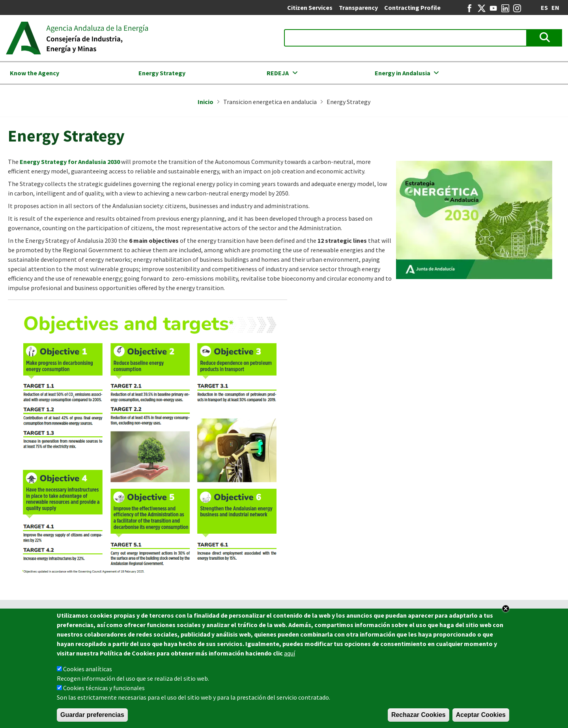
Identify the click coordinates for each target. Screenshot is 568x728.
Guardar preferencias (92, 717)
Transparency (358, 7)
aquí (290, 655)
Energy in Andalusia (403, 73)
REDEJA (278, 73)
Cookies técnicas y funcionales (104, 690)
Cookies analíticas (88, 671)
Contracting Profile (412, 7)
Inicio (206, 102)
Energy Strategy (162, 73)
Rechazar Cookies (419, 717)
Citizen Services (310, 7)
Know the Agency (35, 73)
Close (506, 611)
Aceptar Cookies (481, 717)
